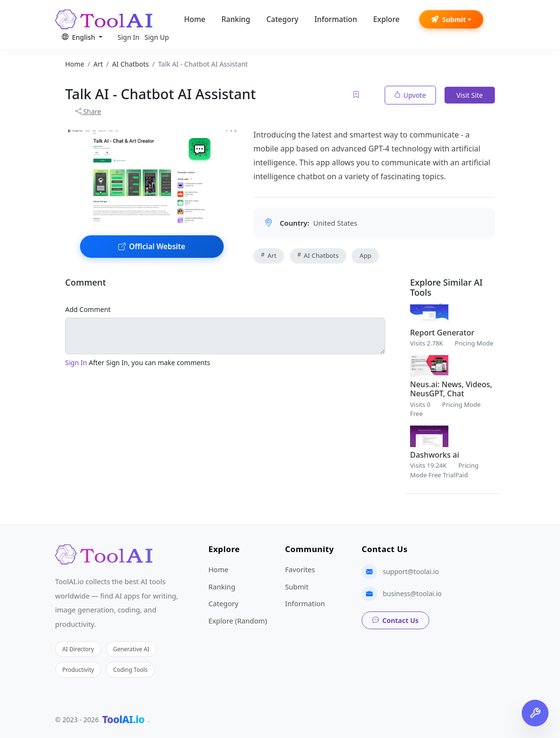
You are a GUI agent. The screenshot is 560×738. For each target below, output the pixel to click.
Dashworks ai (434, 455)
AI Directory (78, 649)
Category (282, 19)
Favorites (300, 569)
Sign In (128, 37)
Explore (386, 19)
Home (194, 19)
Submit (449, 19)
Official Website (152, 247)
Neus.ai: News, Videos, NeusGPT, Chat (451, 389)
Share (88, 111)
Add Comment (88, 309)
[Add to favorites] (357, 95)
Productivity (78, 669)
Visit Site (470, 95)
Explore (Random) (238, 621)
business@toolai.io (412, 594)
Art (269, 255)
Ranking (236, 19)
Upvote (410, 95)
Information (336, 19)
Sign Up (157, 37)
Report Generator (442, 333)
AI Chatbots (318, 255)
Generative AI (131, 649)
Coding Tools (130, 669)
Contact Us (395, 620)
